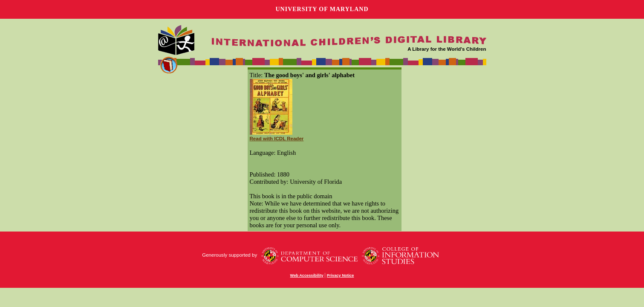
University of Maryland (322, 9)
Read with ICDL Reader (277, 139)
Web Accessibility (307, 275)
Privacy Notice (341, 275)
